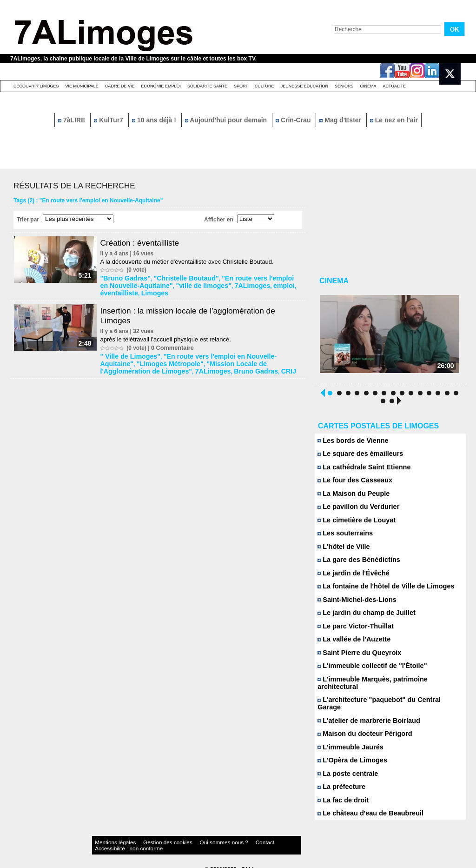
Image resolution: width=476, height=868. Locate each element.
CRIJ (183, 366)
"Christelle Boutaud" (176, 278)
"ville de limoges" (183, 284)
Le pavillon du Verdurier (355, 511)
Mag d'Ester (341, 120)
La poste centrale (345, 767)
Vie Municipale (82, 86)
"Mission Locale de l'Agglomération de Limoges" (228, 359)
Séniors (344, 86)
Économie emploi (161, 86)
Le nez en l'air (394, 120)
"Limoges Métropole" (131, 359)
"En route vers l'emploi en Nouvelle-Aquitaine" (219, 353)
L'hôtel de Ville (342, 551)
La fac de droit (341, 794)
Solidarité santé (207, 86)
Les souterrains (343, 538)
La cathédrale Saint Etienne (360, 471)
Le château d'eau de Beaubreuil (366, 808)
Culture (264, 86)
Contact (219, 838)
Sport (241, 86)
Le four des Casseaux (352, 484)
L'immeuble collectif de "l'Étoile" (367, 673)
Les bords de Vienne (350, 444)
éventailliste (280, 284)
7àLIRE (73, 120)
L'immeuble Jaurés (348, 740)
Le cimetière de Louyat (353, 524)
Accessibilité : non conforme (256, 838)
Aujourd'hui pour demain (227, 120)
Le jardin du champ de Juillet (362, 619)
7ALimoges (224, 284)
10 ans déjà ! (155, 120)
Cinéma (368, 86)
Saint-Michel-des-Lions (354, 605)
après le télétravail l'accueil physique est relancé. (169, 337)
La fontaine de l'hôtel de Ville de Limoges (380, 592)
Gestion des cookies (148, 838)
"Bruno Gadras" (124, 278)
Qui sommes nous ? (189, 838)
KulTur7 (109, 120)
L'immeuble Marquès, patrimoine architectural (387, 686)
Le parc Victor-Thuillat (352, 632)
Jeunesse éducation (304, 86)
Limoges (115, 291)
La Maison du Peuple (350, 497)
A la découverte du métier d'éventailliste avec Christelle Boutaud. (190, 262)
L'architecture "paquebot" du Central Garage (385, 700)
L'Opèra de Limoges (349, 754)
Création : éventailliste (144, 243)
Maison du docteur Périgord (360, 727)
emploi (252, 284)
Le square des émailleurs (357, 457)
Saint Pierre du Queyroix (356, 659)
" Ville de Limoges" (129, 353)
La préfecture (340, 781)
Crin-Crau (294, 120)
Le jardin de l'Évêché (350, 578)
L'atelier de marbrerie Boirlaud (364, 713)
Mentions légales (110, 838)
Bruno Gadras (155, 366)
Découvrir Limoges (36, 86)
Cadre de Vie (120, 86)
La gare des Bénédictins (355, 565)
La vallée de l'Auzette (351, 646)
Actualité (395, 86)
